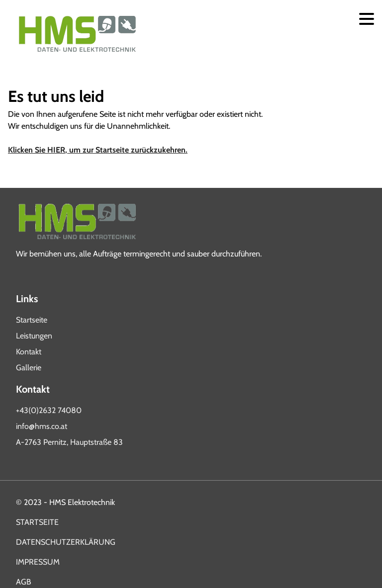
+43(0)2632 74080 (49, 410)
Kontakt (29, 352)
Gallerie (29, 368)
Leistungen (34, 336)
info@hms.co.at (42, 426)
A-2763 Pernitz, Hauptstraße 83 (69, 442)
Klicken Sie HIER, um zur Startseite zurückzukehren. (98, 150)
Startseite (32, 320)
